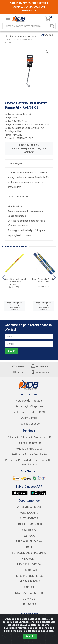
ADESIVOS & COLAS (29, 507)
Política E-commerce (29, 443)
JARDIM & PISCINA (29, 582)
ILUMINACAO (29, 570)
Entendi (30, 636)
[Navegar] (4, 278)
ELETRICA (29, 536)
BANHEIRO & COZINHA (29, 524)
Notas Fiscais (40, 372)
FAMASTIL (17, 135)
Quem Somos (29, 418)
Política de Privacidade (29, 449)
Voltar (47, 35)
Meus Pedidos (41, 366)
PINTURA (29, 587)
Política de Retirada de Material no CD (29, 437)
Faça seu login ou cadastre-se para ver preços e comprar (29, 148)
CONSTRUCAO (29, 530)
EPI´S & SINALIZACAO (29, 541)
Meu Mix (18, 366)
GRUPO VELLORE (25, 138)
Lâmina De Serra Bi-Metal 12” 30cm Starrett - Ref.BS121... (15, 282)
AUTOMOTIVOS (29, 518)
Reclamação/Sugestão (29, 406)
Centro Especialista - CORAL (29, 412)
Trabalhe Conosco (29, 424)
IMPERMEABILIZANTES (29, 576)
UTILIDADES (29, 604)
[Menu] (8, 18)
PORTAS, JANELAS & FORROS (29, 593)
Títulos (18, 372)
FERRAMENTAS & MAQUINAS (29, 553)
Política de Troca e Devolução (29, 454)
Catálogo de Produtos (29, 401)
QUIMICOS (29, 599)
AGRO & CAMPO (29, 513)
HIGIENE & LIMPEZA (29, 564)
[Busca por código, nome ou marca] (26, 26)
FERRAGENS (29, 547)
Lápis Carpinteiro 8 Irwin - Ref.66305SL (44, 280)
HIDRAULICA (29, 559)
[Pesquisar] (52, 26)
